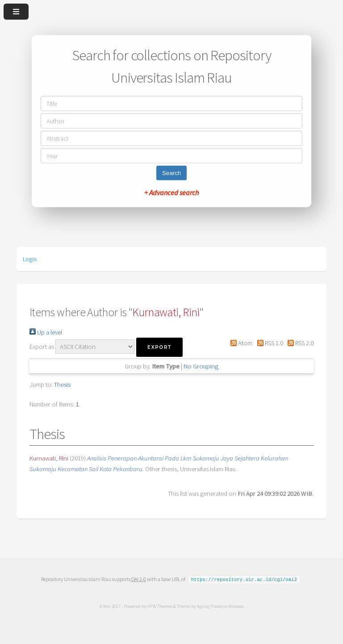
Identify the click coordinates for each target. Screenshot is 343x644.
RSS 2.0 (299, 343)
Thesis (62, 385)
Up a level (46, 332)
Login (30, 259)
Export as (42, 347)
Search (171, 173)
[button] (159, 347)
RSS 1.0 (268, 343)
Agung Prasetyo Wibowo (220, 606)
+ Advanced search (171, 192)
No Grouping (201, 366)
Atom (240, 343)
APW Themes (159, 606)
